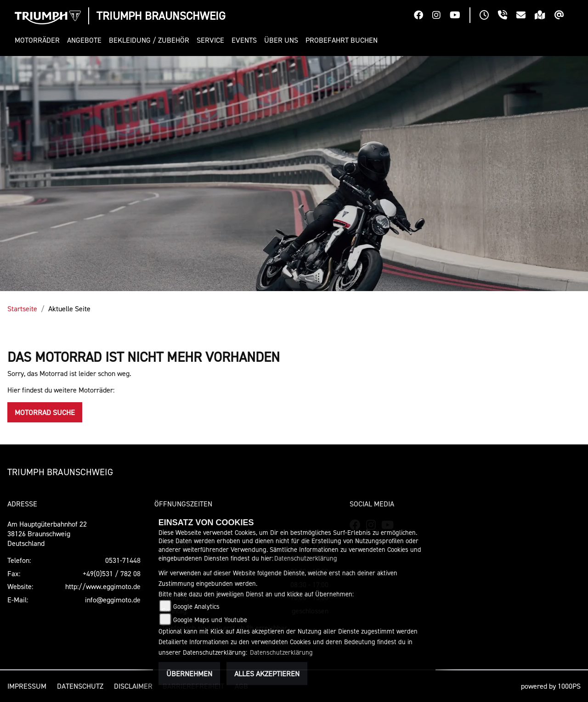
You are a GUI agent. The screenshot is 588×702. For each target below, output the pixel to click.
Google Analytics (196, 606)
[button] (39, 40)
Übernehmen (189, 674)
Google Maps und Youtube (210, 620)
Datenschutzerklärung (306, 558)
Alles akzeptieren (267, 674)
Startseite (22, 309)
